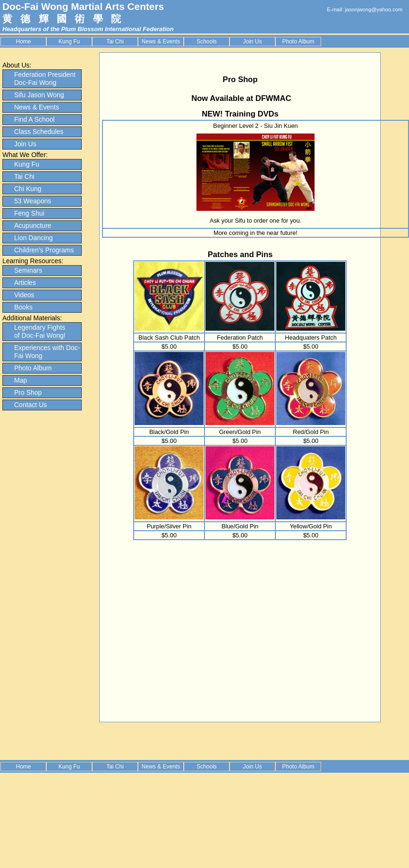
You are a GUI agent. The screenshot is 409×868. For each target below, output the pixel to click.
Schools (207, 42)
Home (23, 42)
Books (23, 307)
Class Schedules (39, 132)
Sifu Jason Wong (39, 95)
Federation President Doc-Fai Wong (45, 79)
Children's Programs (44, 250)
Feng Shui (29, 213)
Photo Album (298, 42)
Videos (24, 295)
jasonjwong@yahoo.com (374, 9)
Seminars (28, 270)
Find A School (34, 119)
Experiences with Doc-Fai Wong (47, 352)
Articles (25, 283)
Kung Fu (69, 42)
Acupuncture (33, 225)
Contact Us (30, 405)
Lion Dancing (34, 238)
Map (21, 380)
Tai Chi (115, 42)
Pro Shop (28, 392)
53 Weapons (33, 201)
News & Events (161, 42)
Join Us (252, 42)
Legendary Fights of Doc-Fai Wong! (40, 331)
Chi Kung (28, 189)
